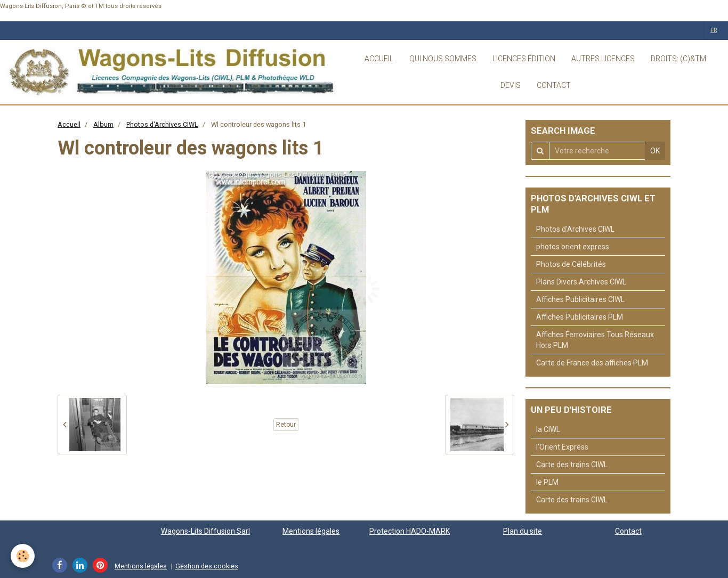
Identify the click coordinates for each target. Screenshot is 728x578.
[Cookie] (23, 556)
